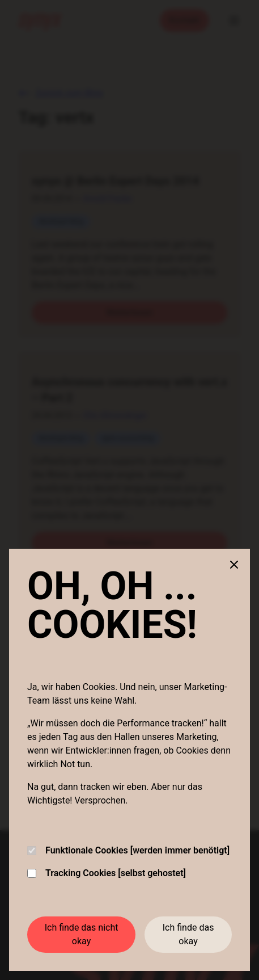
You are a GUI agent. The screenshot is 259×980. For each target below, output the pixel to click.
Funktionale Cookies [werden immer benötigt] (128, 850)
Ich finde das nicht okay (82, 934)
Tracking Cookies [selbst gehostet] (107, 873)
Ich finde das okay (188, 934)
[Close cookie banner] (234, 565)
